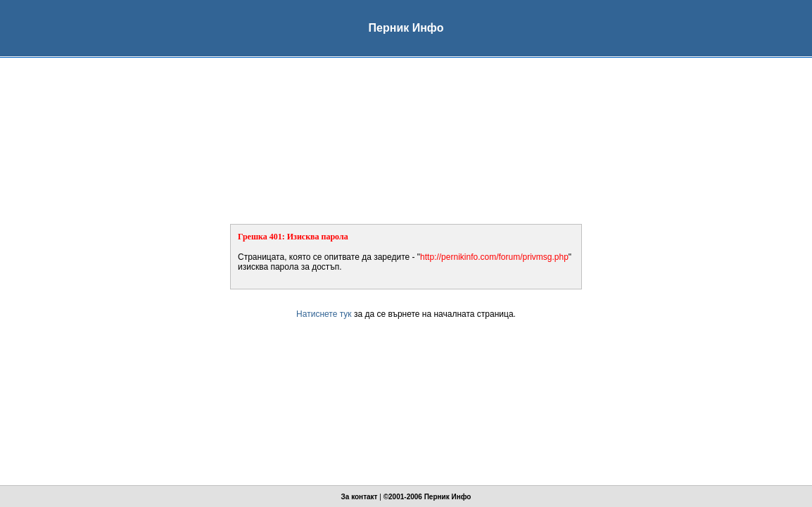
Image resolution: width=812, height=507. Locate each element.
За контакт (360, 497)
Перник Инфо (448, 497)
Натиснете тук (324, 314)
